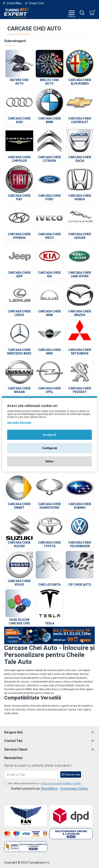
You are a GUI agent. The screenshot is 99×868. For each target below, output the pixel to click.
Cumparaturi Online (74, 789)
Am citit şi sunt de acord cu (43, 784)
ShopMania (49, 789)
